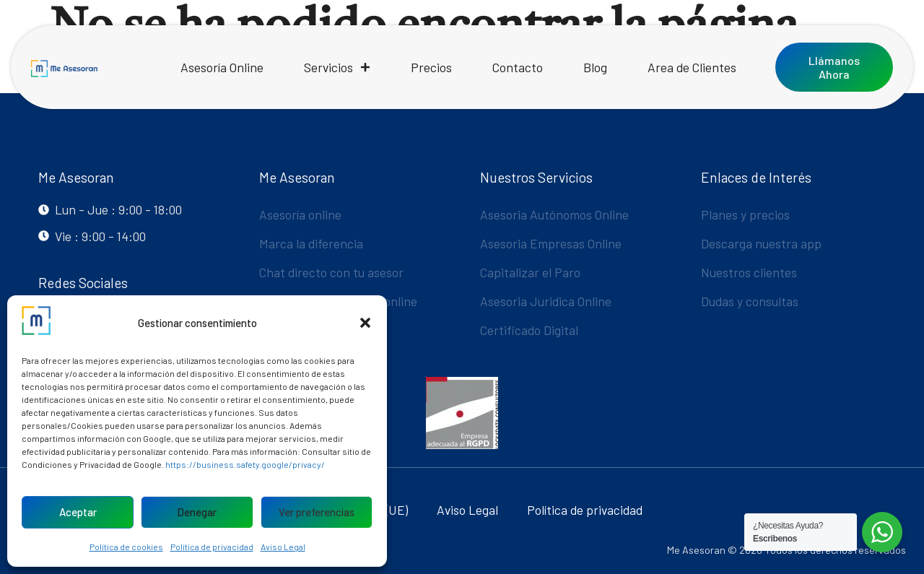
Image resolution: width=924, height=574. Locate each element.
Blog (595, 67)
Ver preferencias (317, 512)
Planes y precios (745, 214)
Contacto (518, 67)
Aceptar (78, 512)
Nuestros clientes (749, 272)
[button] (365, 323)
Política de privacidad (212, 547)
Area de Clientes (692, 67)
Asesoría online (300, 214)
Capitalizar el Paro (530, 272)
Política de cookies (126, 547)
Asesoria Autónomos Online (554, 214)
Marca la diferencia (311, 243)
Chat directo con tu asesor (331, 272)
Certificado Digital (529, 330)
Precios (431, 67)
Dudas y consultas (750, 301)
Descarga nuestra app (761, 243)
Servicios (337, 67)
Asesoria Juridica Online (546, 301)
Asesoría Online (222, 67)
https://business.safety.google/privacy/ (245, 464)
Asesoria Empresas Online (551, 243)
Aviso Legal (283, 547)
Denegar (197, 512)
